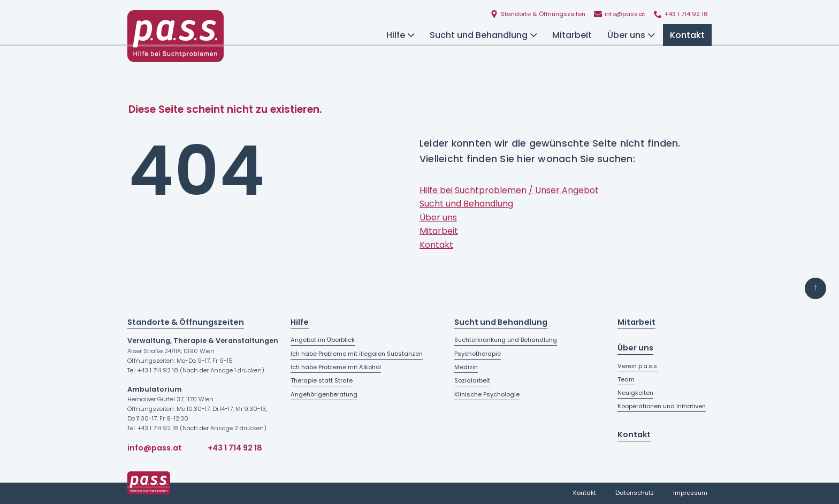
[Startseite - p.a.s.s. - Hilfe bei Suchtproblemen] (176, 36)
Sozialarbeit (472, 380)
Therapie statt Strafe (322, 380)
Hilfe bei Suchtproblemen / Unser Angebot (509, 190)
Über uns (631, 35)
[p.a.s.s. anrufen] (681, 15)
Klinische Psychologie (487, 394)
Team (626, 379)
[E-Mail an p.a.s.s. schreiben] (620, 15)
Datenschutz (635, 493)
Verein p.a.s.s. (638, 366)
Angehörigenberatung (324, 394)
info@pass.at (155, 448)
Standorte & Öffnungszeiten (186, 322)
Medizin (466, 367)
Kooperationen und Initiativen (662, 406)
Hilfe (400, 35)
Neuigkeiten (635, 393)
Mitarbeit (572, 35)
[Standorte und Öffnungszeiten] (538, 15)
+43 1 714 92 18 (235, 448)
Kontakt (687, 35)
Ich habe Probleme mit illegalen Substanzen (357, 354)
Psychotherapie (478, 354)
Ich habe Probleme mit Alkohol (336, 367)
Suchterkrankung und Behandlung (506, 340)
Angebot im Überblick (323, 340)
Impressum (690, 493)
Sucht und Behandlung (483, 35)
